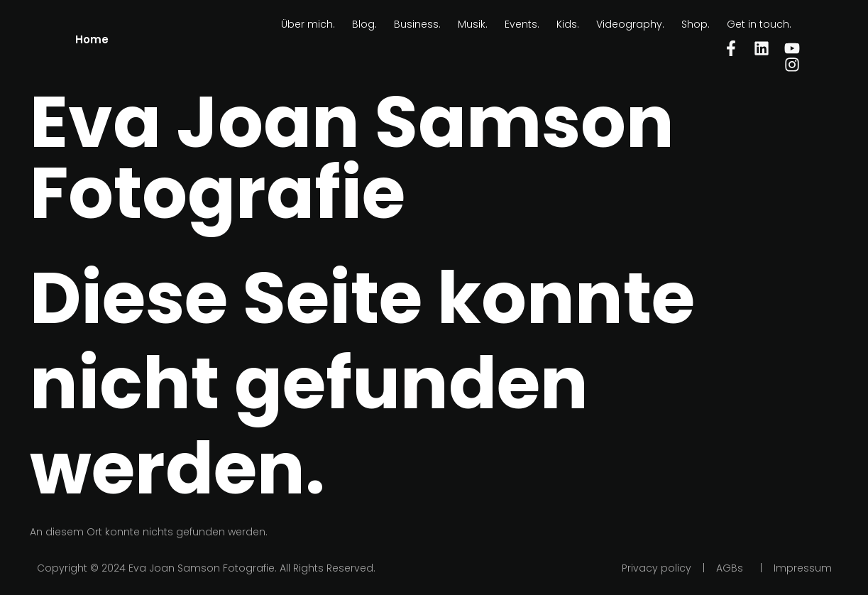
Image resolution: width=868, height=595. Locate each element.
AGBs (730, 568)
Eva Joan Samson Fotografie (352, 158)
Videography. (630, 24)
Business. (417, 24)
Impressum (803, 568)
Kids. (568, 24)
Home (92, 39)
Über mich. (308, 24)
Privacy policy (657, 568)
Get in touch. (759, 24)
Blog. (364, 24)
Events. (522, 24)
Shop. (696, 24)
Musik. (473, 24)
